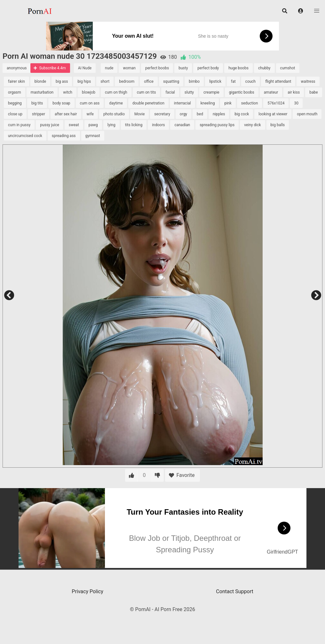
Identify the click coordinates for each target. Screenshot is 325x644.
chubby (264, 68)
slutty (189, 92)
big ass (62, 81)
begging (15, 103)
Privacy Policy (87, 591)
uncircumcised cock (25, 136)
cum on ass (90, 103)
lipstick (215, 81)
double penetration (148, 103)
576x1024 (276, 103)
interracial (182, 103)
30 (296, 103)
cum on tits (147, 92)
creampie (211, 92)
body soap (61, 103)
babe (313, 92)
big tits (37, 103)
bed (200, 114)
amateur (271, 92)
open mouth (307, 114)
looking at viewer (273, 114)
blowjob (89, 92)
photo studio (114, 114)
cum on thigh (116, 92)
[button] (301, 11)
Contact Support (234, 591)
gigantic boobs (242, 92)
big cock (242, 114)
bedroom (127, 81)
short (105, 81)
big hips (84, 81)
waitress (308, 81)
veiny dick (252, 125)
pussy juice (49, 125)
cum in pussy (19, 125)
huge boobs (238, 68)
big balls (278, 125)
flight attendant (278, 81)
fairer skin (16, 81)
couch (251, 81)
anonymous (17, 68)
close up (15, 114)
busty (183, 68)
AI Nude (85, 68)
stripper (39, 114)
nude (109, 68)
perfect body (208, 68)
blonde (40, 81)
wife (90, 114)
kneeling (208, 103)
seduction (250, 103)
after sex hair (66, 114)
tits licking (134, 125)
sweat (74, 125)
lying (111, 125)
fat (233, 81)
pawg (93, 125)
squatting (171, 81)
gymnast (93, 136)
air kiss (294, 92)
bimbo (194, 81)
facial (170, 92)
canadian (182, 125)
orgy (183, 114)
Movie (139, 114)
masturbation (42, 92)
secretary (162, 114)
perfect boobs (157, 68)
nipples (219, 114)
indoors (158, 125)
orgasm (15, 92)
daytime (116, 103)
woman (129, 68)
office (149, 81)
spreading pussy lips (217, 125)
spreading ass (64, 136)
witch (68, 92)
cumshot (288, 68)
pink (228, 103)
